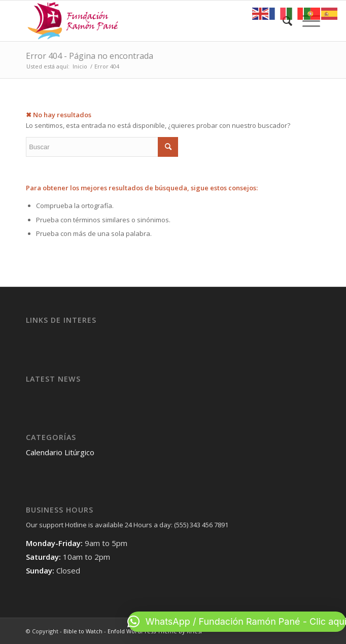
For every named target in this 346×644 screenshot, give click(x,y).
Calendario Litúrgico (60, 452)
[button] (237, 622)
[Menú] (306, 21)
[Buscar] (282, 21)
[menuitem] (282, 21)
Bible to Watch (83, 631)
